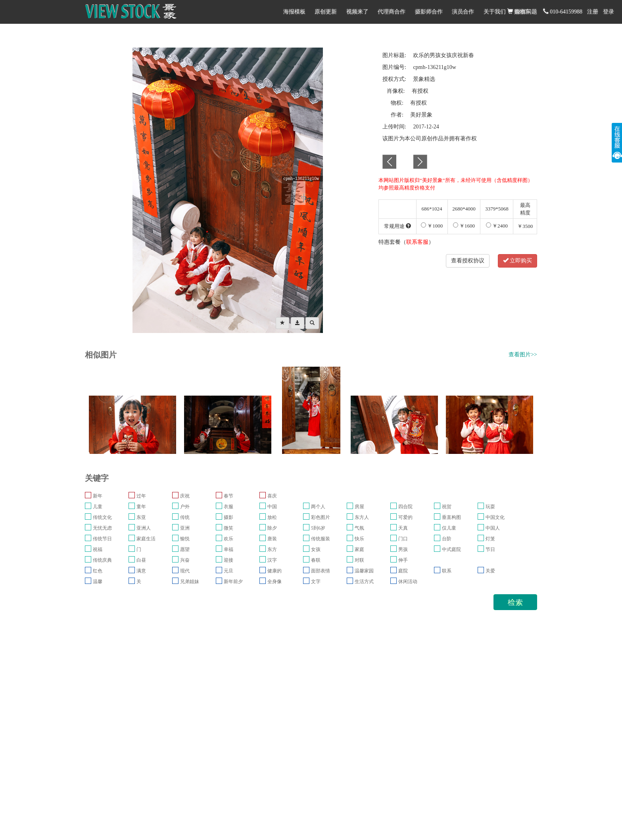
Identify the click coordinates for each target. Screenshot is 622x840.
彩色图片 (321, 517)
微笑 (228, 528)
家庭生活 (146, 539)
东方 (272, 549)
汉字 (272, 560)
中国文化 (495, 517)
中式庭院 (451, 549)
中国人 (493, 528)
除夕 (272, 528)
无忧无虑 (102, 528)
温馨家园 (364, 571)
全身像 (275, 582)
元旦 (228, 571)
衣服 (228, 507)
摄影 (228, 517)
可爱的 (405, 517)
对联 (359, 560)
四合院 (405, 507)
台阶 (447, 539)
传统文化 (102, 517)
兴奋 (185, 560)
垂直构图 (451, 517)
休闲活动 (408, 582)
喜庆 (272, 496)
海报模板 (294, 12)
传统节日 (102, 539)
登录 (609, 12)
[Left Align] (282, 323)
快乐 (359, 539)
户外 (185, 507)
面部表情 (321, 571)
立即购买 (518, 260)
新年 (98, 496)
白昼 (141, 560)
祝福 (98, 549)
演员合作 (463, 12)
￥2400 (497, 226)
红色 (98, 571)
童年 (141, 507)
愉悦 (185, 539)
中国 (272, 507)
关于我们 (495, 12)
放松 (272, 517)
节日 (490, 549)
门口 (403, 539)
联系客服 (417, 242)
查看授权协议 (468, 261)
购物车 (519, 11)
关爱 (490, 571)
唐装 (272, 539)
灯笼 (490, 539)
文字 (316, 582)
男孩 (403, 549)
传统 (185, 517)
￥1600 (464, 226)
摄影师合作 (429, 12)
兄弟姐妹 (190, 582)
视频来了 (357, 12)
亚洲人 (144, 528)
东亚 (141, 517)
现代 (185, 571)
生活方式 (364, 582)
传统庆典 (102, 560)
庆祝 (185, 496)
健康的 (275, 571)
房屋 (359, 507)
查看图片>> (523, 355)
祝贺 (447, 507)
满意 (141, 571)
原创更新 (326, 12)
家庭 (359, 549)
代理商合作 (392, 12)
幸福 (228, 549)
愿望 (185, 549)
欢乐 (228, 539)
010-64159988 (563, 11)
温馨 (98, 582)
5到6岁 (318, 528)
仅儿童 (449, 528)
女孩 (316, 549)
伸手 (403, 560)
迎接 (228, 560)
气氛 (359, 528)
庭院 (403, 571)
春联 (316, 560)
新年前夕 (233, 582)
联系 (447, 571)
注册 (593, 12)
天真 (403, 528)
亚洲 (185, 528)
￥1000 (432, 226)
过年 (141, 496)
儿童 (98, 507)
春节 (228, 496)
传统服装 (321, 539)
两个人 (318, 507)
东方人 (362, 517)
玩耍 (490, 507)
